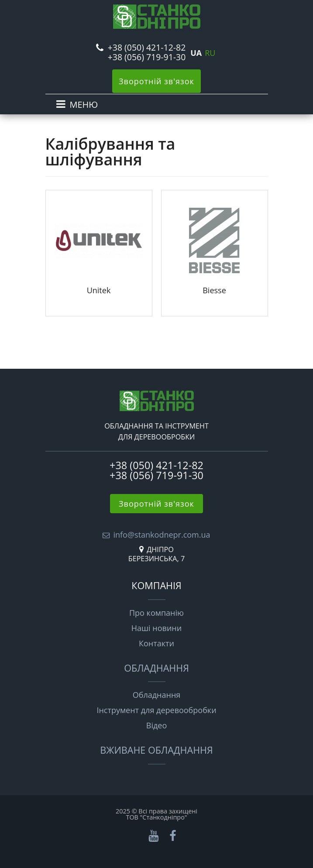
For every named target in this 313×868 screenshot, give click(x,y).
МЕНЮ (84, 105)
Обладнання (156, 668)
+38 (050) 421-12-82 (147, 47)
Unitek (99, 290)
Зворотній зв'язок (156, 81)
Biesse (214, 290)
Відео (156, 725)
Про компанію (156, 613)
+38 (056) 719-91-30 (147, 57)
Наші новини (156, 628)
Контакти (156, 643)
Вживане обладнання (156, 750)
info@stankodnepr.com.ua (162, 535)
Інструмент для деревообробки (156, 710)
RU (210, 53)
